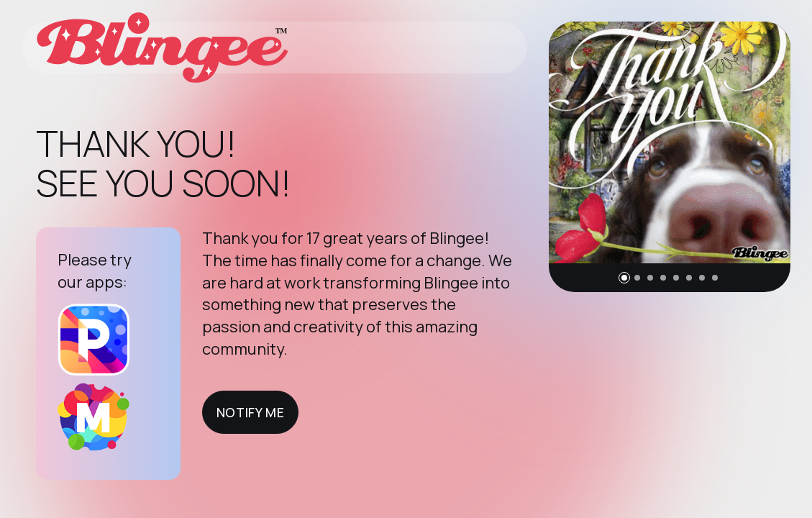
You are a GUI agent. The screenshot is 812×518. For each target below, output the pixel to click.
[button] (624, 278)
